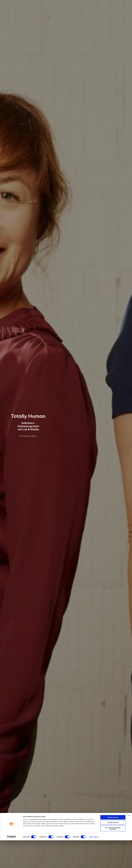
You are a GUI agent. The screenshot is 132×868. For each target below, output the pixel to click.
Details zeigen (93, 865)
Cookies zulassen (113, 845)
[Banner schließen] (129, 843)
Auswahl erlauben (113, 850)
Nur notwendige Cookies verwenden (113, 856)
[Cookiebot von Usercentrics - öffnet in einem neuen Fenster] (11, 865)
